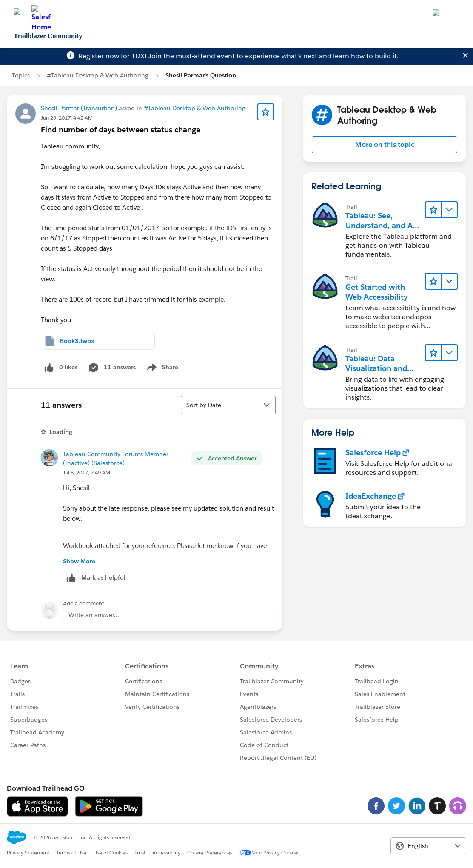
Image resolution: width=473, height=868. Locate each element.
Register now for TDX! (113, 56)
